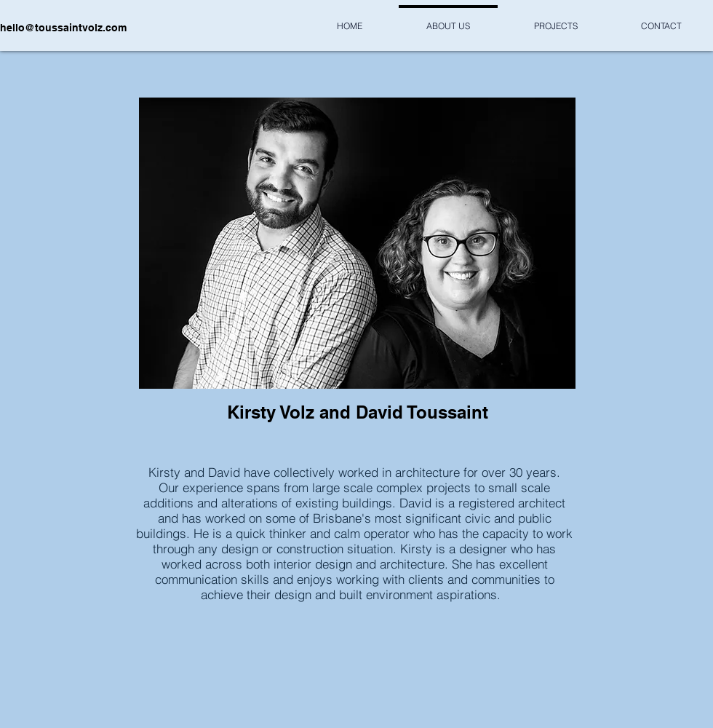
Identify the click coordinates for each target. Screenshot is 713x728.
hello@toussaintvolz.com (63, 28)
